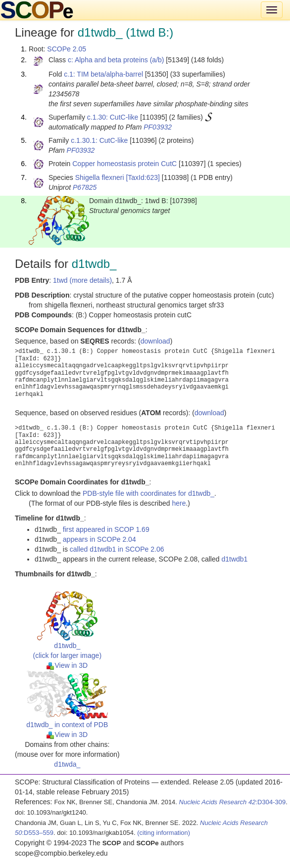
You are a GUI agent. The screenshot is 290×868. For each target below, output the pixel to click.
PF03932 (158, 127)
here (179, 503)
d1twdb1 (234, 559)
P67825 (85, 187)
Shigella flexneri (100, 177)
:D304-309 (233, 802)
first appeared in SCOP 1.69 (106, 529)
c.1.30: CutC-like (113, 117)
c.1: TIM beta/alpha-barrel (103, 74)
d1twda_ (67, 764)
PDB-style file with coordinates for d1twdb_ (148, 493)
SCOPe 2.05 (67, 49)
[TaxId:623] (143, 177)
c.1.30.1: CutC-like (99, 140)
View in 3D (67, 665)
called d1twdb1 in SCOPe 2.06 (117, 549)
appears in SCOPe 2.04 (99, 539)
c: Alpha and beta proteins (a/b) (116, 60)
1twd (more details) (82, 280)
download (155, 341)
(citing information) (164, 833)
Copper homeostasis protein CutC (124, 164)
